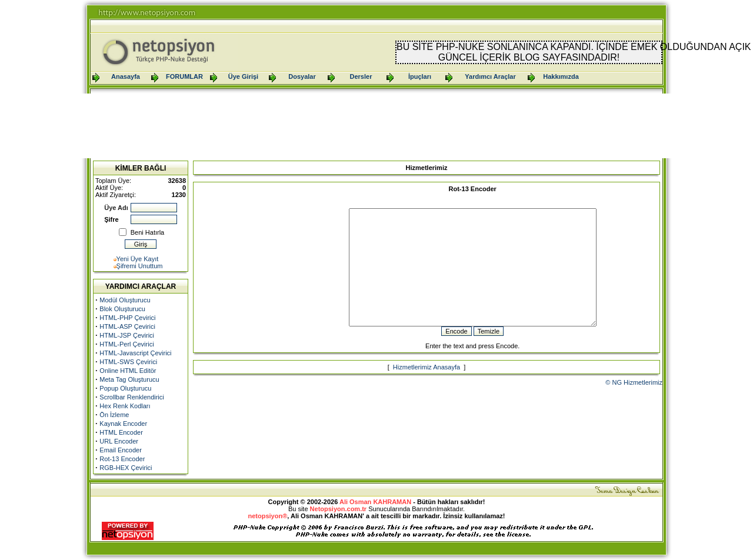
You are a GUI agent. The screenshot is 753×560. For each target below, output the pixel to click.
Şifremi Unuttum (140, 266)
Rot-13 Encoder (122, 459)
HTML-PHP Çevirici (127, 318)
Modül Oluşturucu (125, 300)
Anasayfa (126, 76)
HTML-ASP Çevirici (127, 326)
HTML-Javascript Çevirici (135, 353)
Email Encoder (121, 450)
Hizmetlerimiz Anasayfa (427, 390)
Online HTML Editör (128, 371)
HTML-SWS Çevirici (128, 362)
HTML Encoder (121, 432)
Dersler (361, 76)
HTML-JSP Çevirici (127, 335)
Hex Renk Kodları (125, 406)
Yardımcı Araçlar (490, 76)
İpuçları (420, 76)
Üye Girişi (243, 76)
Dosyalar (302, 76)
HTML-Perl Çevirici (126, 344)
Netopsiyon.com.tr (339, 509)
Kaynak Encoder (123, 424)
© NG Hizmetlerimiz (634, 405)
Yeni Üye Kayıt (138, 259)
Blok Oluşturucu (122, 309)
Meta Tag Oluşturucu (129, 379)
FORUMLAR (184, 76)
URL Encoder (119, 441)
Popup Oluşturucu (125, 388)
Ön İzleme (114, 415)
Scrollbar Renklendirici (131, 397)
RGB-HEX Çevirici (126, 468)
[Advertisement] (376, 126)
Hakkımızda (561, 76)
